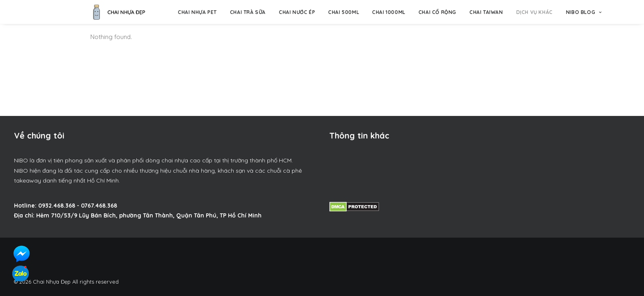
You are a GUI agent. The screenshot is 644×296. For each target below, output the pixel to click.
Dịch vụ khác (535, 12)
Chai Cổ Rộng (437, 12)
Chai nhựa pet (197, 12)
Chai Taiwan (486, 12)
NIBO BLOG (584, 12)
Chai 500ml (344, 12)
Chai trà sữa (248, 12)
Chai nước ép (297, 12)
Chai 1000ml (389, 12)
